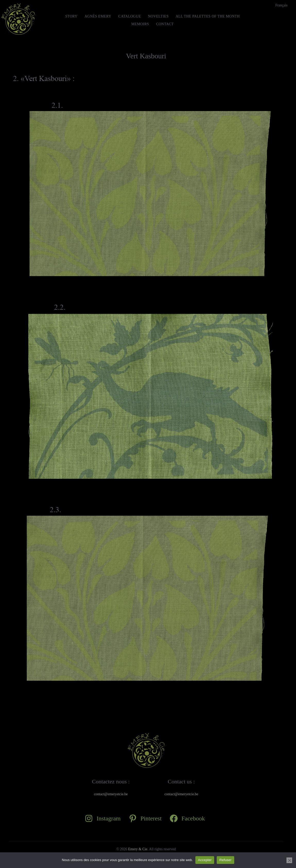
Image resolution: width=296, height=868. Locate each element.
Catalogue (130, 16)
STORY (71, 16)
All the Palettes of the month (208, 16)
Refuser (225, 860)
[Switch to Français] (281, 5)
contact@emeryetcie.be (111, 794)
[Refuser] (289, 860)
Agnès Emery (98, 16)
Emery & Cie (138, 849)
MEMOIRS (140, 24)
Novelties (158, 16)
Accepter (205, 860)
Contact (165, 24)
